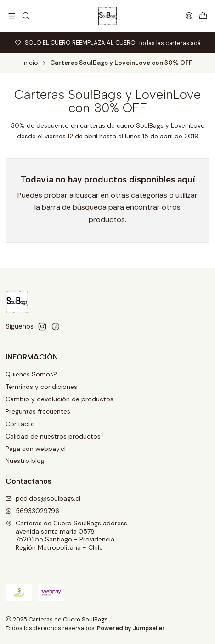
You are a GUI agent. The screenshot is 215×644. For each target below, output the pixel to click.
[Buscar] (25, 16)
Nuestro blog (25, 461)
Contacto (20, 424)
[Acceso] (189, 16)
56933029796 (32, 511)
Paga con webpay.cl (36, 449)
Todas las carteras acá (170, 43)
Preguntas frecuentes (38, 411)
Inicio (30, 63)
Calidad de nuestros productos (53, 436)
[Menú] (12, 16)
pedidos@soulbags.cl (43, 498)
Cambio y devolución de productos (59, 399)
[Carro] (203, 16)
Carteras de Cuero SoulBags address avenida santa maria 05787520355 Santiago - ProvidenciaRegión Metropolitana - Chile (66, 535)
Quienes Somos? (31, 374)
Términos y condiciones (41, 387)
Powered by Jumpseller (131, 628)
